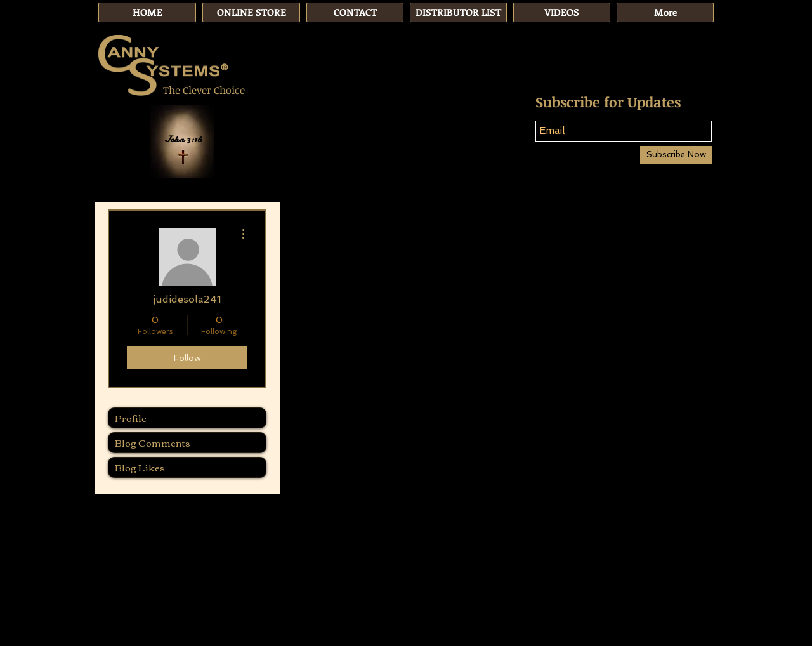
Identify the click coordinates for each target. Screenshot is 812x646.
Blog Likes (140, 467)
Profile (131, 418)
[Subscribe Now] (676, 155)
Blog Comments (153, 442)
